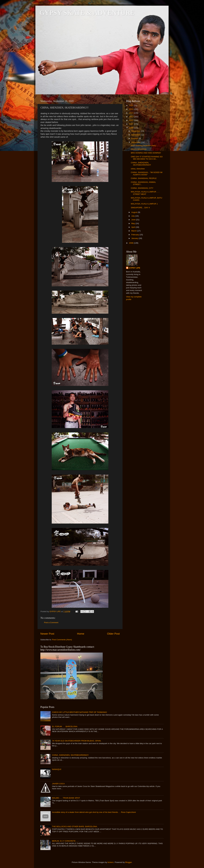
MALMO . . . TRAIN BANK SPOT (66, 798)
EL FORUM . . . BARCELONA (65, 726)
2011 (131, 120)
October (135, 138)
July (133, 216)
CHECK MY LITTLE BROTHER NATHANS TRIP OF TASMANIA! (79, 712)
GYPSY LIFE (135, 268)
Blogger (128, 862)
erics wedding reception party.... (144, 145)
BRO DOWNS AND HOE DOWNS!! (146, 153)
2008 (131, 243)
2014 (131, 109)
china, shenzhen (138, 169)
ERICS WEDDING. (139, 149)
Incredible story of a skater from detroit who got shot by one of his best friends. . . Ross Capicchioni (94, 812)
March (134, 231)
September (136, 142)
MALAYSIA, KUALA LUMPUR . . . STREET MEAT (145, 193)
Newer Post (47, 634)
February (135, 235)
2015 (131, 105)
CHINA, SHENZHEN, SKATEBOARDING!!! (141, 164)
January (135, 238)
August (135, 212)
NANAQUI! (57, 769)
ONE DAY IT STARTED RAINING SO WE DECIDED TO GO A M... (147, 158)
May (133, 223)
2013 (131, 113)
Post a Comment (51, 622)
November (136, 135)
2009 (131, 128)
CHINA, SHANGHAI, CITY (142, 188)
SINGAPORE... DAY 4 (140, 208)
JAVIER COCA (58, 784)
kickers (111, 862)
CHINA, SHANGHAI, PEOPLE (144, 178)
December (136, 131)
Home (81, 634)
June (134, 220)
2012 (131, 117)
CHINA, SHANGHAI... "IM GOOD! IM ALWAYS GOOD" (147, 174)
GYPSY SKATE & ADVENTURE (87, 13)
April (134, 227)
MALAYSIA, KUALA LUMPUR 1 (144, 204)
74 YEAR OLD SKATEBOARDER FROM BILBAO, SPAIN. (77, 741)
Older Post (113, 634)
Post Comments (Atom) (62, 640)
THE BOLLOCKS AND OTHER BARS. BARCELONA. (75, 826)
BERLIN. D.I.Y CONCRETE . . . (65, 841)
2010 (131, 124)
